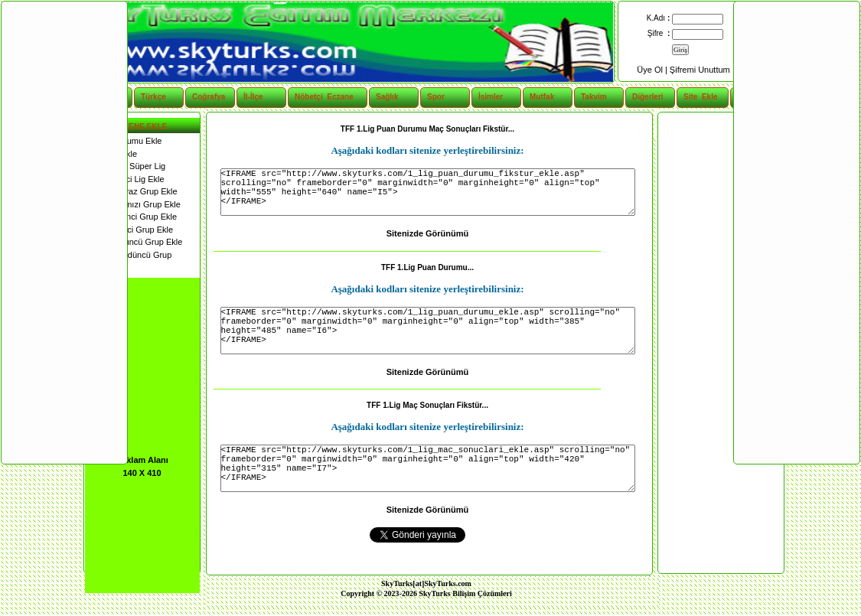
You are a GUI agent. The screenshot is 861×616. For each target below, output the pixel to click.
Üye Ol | (653, 70)
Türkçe (153, 97)
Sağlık (387, 97)
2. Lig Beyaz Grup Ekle (131, 191)
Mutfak (542, 97)
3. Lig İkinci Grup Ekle (129, 230)
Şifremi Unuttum (700, 70)
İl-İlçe (253, 97)
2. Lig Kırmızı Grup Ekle (133, 204)
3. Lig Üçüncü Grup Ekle (134, 242)
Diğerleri (648, 97)
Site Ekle (700, 97)
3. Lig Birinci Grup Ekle (131, 217)
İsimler (491, 97)
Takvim (594, 97)
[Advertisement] (720, 343)
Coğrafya (209, 97)
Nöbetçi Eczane (316, 97)
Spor (436, 97)
